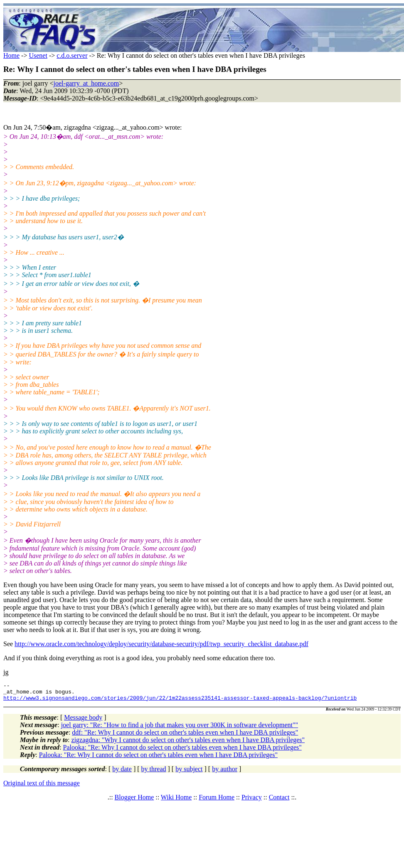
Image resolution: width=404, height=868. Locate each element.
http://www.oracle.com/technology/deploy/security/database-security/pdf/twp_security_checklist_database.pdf (161, 644)
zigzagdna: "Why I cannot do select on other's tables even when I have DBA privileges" (188, 744)
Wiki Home (176, 801)
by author (225, 773)
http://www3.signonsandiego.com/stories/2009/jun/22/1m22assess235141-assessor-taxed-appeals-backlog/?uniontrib (180, 701)
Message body (83, 721)
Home (11, 55)
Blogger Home (134, 801)
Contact (279, 801)
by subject (189, 773)
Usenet (38, 55)
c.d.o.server (72, 55)
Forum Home (217, 801)
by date (122, 773)
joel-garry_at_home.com (86, 83)
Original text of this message (42, 787)
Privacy (252, 801)
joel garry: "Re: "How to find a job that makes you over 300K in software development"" (180, 729)
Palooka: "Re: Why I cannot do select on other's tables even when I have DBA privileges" (182, 751)
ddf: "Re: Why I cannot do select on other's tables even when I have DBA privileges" (185, 736)
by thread (154, 773)
